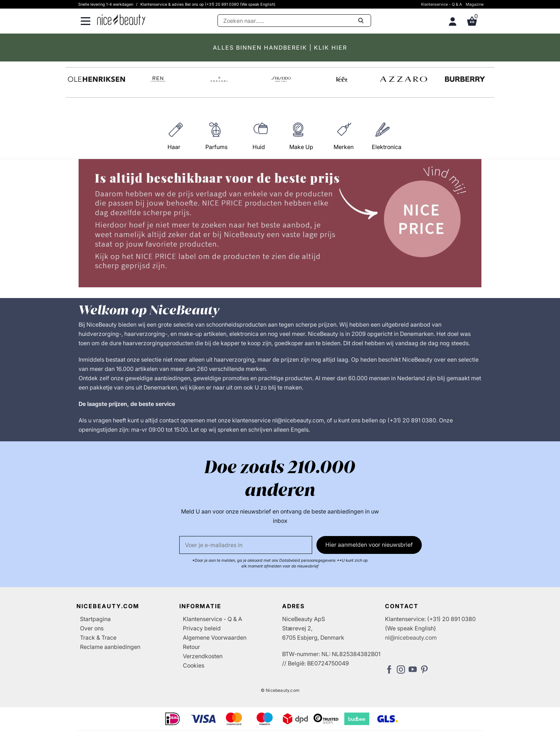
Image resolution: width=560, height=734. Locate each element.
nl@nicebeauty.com (411, 638)
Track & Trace (98, 638)
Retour (191, 647)
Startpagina (95, 619)
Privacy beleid (202, 628)
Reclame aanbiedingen (110, 647)
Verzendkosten (203, 656)
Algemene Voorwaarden (215, 638)
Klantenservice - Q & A (442, 4)
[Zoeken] (294, 21)
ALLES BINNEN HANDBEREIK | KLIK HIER (280, 48)
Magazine (475, 4)
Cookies (194, 665)
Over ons (92, 628)
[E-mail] (246, 545)
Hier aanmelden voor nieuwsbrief (369, 545)
